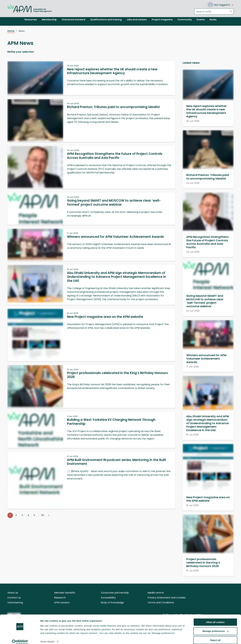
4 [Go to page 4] (28, 515)
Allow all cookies (215, 618)
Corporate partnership (115, 593)
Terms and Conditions (161, 603)
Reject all (215, 636)
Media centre (156, 593)
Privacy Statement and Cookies (167, 598)
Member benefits (65, 593)
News (22, 31)
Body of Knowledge (112, 603)
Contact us (14, 598)
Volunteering (15, 603)
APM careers (62, 603)
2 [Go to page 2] (16, 515)
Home (11, 31)
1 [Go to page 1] (10, 515)
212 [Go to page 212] (43, 515)
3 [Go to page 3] (22, 515)
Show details (47, 638)
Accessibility (108, 598)
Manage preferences (215, 627)
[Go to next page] (49, 515)
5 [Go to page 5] (34, 515)
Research (60, 598)
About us (13, 593)
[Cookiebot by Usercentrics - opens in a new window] (20, 638)
